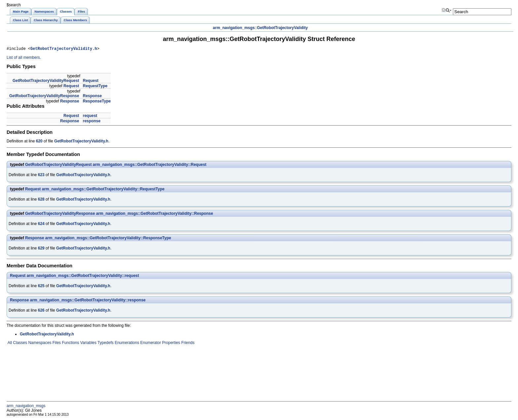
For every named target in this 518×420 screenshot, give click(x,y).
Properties (170, 344)
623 (41, 176)
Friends (187, 344)
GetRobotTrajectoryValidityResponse (44, 97)
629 (41, 249)
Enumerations (126, 344)
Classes (19, 344)
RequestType (95, 87)
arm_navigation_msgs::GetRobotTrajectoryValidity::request (83, 277)
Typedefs (105, 344)
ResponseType (97, 102)
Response (92, 97)
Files (56, 344)
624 (41, 225)
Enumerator (150, 344)
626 (41, 311)
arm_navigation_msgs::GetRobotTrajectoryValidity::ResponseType (108, 239)
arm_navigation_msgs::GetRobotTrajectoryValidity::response (88, 301)
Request (91, 82)
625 (41, 287)
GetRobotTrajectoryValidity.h (64, 49)
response (92, 122)
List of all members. (24, 58)
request (90, 117)
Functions (70, 344)
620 (39, 142)
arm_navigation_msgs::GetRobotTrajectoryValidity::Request (150, 166)
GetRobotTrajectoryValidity (282, 28)
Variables (88, 344)
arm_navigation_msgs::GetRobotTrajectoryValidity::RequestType (103, 190)
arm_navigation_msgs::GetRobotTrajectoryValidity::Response (155, 214)
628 (41, 200)
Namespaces (39, 344)
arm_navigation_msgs (234, 28)
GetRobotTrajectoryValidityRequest (46, 82)
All (9, 344)
